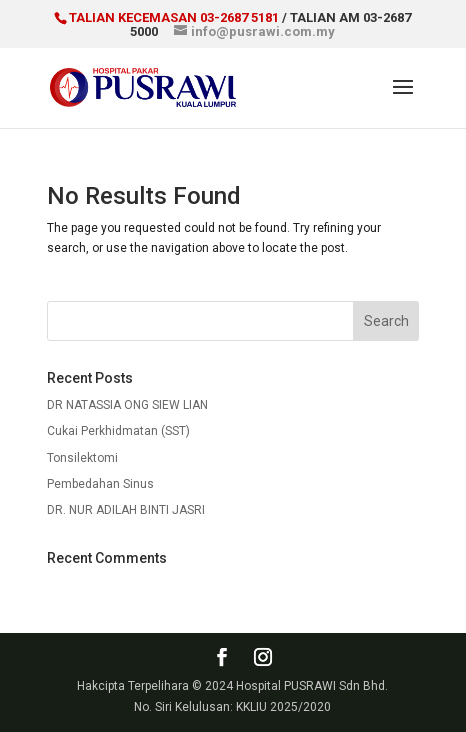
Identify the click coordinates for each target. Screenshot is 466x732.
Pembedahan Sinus (100, 484)
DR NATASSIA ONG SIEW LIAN (127, 405)
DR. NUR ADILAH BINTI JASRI (126, 510)
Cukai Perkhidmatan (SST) (118, 431)
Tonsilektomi (82, 458)
